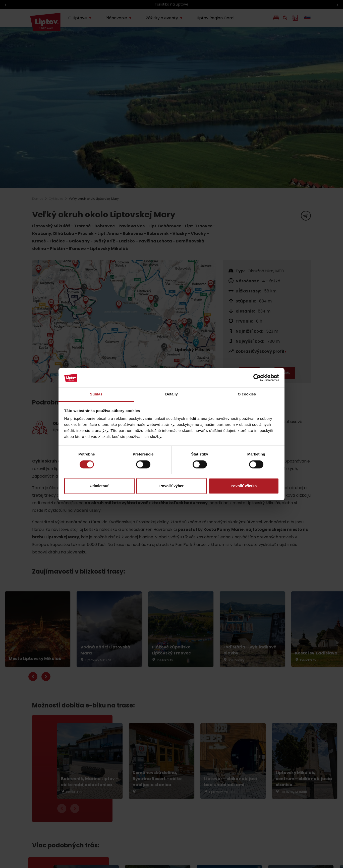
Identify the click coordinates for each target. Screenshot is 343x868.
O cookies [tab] (247, 394)
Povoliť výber (171, 486)
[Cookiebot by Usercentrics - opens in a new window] (257, 378)
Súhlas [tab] (96, 394)
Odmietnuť (99, 486)
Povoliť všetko (244, 486)
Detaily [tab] (171, 394)
